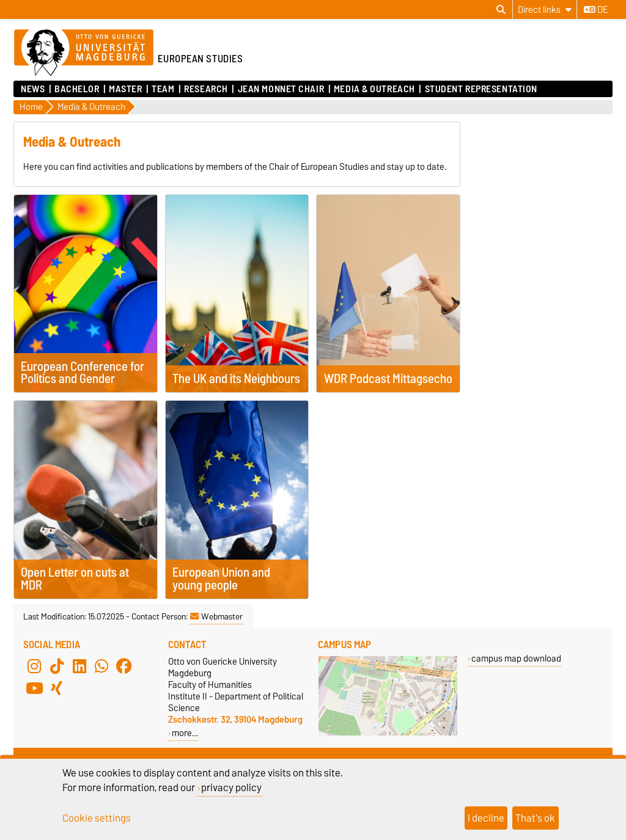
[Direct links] (545, 9)
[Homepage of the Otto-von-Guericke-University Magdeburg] (84, 53)
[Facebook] (124, 667)
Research (206, 89)
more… (185, 733)
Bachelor (77, 89)
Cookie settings (97, 818)
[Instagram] (34, 667)
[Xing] (57, 688)
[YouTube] (34, 688)
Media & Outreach (374, 89)
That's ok (535, 818)
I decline (486, 818)
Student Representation (481, 89)
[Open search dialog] (501, 10)
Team (163, 89)
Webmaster (216, 616)
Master (125, 89)
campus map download (516, 658)
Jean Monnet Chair (281, 89)
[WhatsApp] (101, 667)
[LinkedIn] (79, 667)
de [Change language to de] (596, 10)
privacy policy (231, 787)
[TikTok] (57, 667)
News (33, 89)
